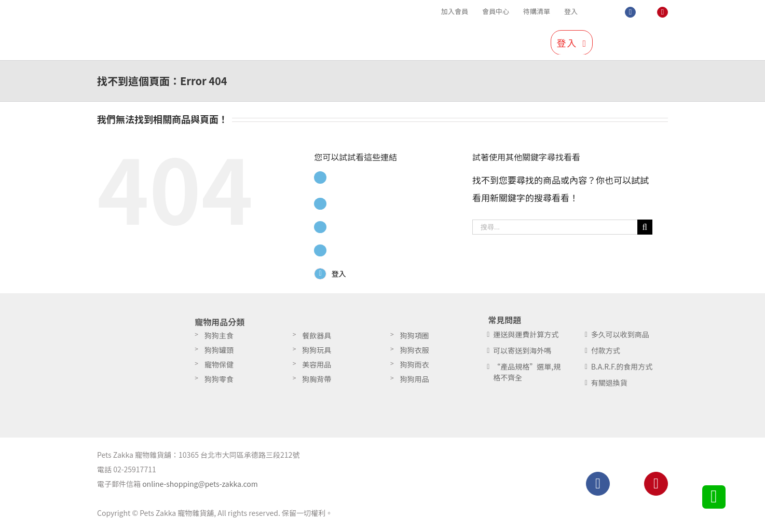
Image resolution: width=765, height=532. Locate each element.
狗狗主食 (219, 339)
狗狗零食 (219, 383)
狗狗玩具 (317, 353)
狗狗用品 (415, 383)
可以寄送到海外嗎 (522, 354)
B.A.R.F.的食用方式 (622, 370)
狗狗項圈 (415, 339)
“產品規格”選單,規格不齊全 (527, 376)
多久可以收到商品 (620, 338)
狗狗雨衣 (415, 368)
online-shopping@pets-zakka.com (200, 487)
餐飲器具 (317, 339)
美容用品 (317, 368)
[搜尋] (648, 42)
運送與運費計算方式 (526, 338)
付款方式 (606, 354)
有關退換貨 (609, 386)
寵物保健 (219, 368)
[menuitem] (455, 11)
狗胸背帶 (317, 383)
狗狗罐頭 (219, 353)
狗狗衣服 (415, 353)
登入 (340, 274)
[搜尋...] (555, 227)
